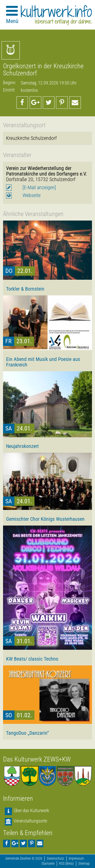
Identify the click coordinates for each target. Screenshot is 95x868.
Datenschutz (55, 859)
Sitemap (84, 864)
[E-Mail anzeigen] (39, 188)
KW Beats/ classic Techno (32, 659)
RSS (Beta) (66, 864)
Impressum (76, 859)
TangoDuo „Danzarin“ (27, 733)
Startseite (48, 864)
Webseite (32, 195)
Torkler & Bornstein (25, 289)
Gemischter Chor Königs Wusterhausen (45, 519)
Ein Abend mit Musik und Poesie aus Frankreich (43, 362)
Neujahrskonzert (22, 446)
